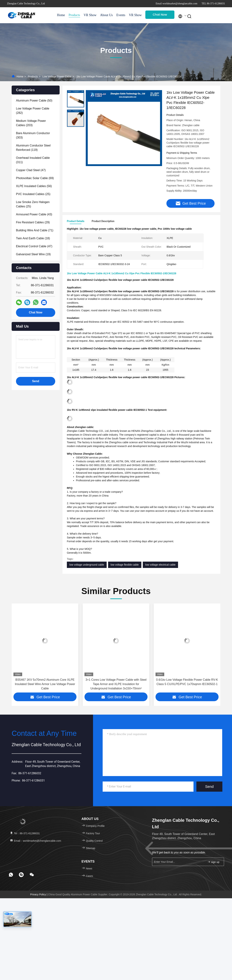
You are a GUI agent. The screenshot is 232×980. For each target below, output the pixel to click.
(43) (34, 214)
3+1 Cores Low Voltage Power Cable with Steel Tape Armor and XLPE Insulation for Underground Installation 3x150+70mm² (116, 684)
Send (209, 787)
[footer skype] (21, 875)
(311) (33, 160)
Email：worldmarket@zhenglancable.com (35, 841)
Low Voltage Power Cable (57, 77)
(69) (35, 178)
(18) (33, 238)
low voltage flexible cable (125, 565)
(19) (33, 254)
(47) (31, 170)
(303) (33, 135)
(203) (31, 123)
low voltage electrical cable (161, 565)
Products (74, 15)
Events (121, 15)
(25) (33, 194)
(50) (34, 101)
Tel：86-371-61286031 (25, 834)
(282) (33, 111)
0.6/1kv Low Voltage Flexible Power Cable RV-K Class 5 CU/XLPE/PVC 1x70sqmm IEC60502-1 (187, 682)
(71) (35, 230)
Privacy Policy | (39, 895)
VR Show (90, 15)
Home (61, 15)
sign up (213, 862)
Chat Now (160, 15)
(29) (33, 222)
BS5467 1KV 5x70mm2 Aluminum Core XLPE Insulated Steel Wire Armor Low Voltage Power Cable (45, 684)
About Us (106, 15)
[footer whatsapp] (11, 875)
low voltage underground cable (87, 565)
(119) (33, 148)
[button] (20, 651)
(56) (34, 186)
